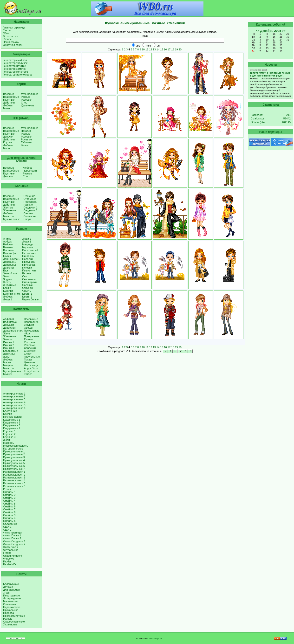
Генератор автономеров (18, 75)
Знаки (7, 593)
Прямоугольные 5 (14, 463)
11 (147, 49)
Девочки (8, 137)
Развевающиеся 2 (14, 475)
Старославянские (14, 622)
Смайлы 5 (9, 504)
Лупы (6, 357)
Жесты (7, 282)
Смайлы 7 (9, 509)
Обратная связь (13, 45)
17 (169, 49)
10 (143, 49)
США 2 (7, 530)
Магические (10, 601)
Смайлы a (9, 518)
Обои (6, 33)
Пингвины (28, 256)
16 (165, 49)
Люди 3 (27, 242)
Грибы (7, 256)
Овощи (28, 328)
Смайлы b (9, 521)
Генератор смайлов (15, 60)
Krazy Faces (31, 371)
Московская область (16, 446)
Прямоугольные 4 (14, 460)
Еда (6, 270)
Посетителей (30, 250)
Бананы (8, 247)
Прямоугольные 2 (14, 454)
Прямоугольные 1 (14, 451)
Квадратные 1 (12, 420)
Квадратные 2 (12, 422)
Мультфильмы (12, 371)
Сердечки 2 (31, 210)
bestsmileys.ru (155, 638)
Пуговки (27, 268)
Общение (29, 196)
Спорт (25, 103)
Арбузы (8, 242)
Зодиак (7, 279)
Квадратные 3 (12, 425)
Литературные (12, 598)
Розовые (26, 100)
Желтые (8, 208)
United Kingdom (13, 556)
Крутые (8, 142)
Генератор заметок (14, 69)
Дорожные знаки (13, 331)
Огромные (30, 199)
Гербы (7, 561)
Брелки (7, 414)
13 (154, 49)
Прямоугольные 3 (14, 457)
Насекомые (31, 319)
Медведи (28, 244)
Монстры (9, 216)
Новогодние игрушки (31, 323)
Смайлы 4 (9, 501)
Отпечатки (10, 604)
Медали (8, 365)
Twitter (28, 374)
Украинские (10, 624)
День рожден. (12, 259)
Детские (8, 587)
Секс (25, 276)
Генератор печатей (14, 66)
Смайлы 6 (9, 506)
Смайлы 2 (9, 495)
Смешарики (29, 282)
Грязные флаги (12, 417)
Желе (7, 333)
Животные (10, 210)
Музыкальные (29, 94)
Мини (7, 108)
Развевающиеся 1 (14, 472)
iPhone (7, 553)
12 (150, 49)
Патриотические (13, 449)
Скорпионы (29, 279)
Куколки (8, 291)
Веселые (9, 94)
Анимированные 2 (14, 396)
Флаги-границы (12, 533)
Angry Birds (31, 368)
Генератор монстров (15, 72)
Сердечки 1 (31, 208)
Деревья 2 (10, 265)
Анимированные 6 (14, 408)
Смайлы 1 (9, 492)
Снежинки (30, 351)
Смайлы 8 (9, 512)
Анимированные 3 (14, 399)
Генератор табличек (15, 63)
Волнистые (10, 322)
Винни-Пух (10, 253)
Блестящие (10, 411)
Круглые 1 (9, 431)
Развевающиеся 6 (14, 486)
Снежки (28, 213)
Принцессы (29, 265)
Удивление (28, 105)
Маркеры (9, 443)
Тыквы (28, 360)
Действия (9, 103)
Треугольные (32, 357)
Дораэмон (9, 328)
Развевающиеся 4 (14, 480)
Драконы (9, 268)
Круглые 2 (9, 434)
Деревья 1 (10, 262)
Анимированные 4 (14, 402)
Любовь (8, 105)
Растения (30, 342)
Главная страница (14, 28)
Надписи (27, 247)
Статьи (7, 30)
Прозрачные (32, 336)
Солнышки (30, 216)
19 (176, 49)
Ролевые (26, 139)
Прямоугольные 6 (14, 466)
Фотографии (10, 36)
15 (162, 49)
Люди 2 (27, 239)
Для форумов (11, 590)
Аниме (7, 239)
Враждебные (11, 97)
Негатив (26, 131)
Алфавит (9, 319)
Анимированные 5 (14, 405)
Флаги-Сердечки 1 (14, 541)
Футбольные (11, 550)
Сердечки (30, 348)
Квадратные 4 (12, 428)
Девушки (8, 325)
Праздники (29, 262)
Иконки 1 (9, 342)
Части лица (31, 365)
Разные (26, 97)
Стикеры (27, 288)
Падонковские (12, 607)
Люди (7, 440)
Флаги (25, 145)
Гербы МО (9, 564)
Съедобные (10, 524)
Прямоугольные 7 (14, 469)
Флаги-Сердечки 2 (14, 544)
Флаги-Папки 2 (12, 538)
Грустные (9, 100)
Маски (7, 362)
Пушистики (29, 270)
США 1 (7, 527)
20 (180, 49)
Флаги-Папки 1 (12, 535)
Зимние (8, 339)
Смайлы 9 (9, 515)
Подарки (27, 259)
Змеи (6, 276)
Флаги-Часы (10, 547)
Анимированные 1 (14, 394)
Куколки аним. (12, 294)
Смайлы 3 (9, 498)
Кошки (7, 288)
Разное (7, 39)
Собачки (27, 285)
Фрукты (27, 291)
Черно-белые (30, 299)
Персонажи (30, 171)
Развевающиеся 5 (14, 483)
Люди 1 (8, 299)
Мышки (8, 374)
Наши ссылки (11, 42)
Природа (9, 613)
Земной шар (11, 273)
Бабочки (8, 244)
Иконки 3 (9, 348)
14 (158, 49)
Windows (9, 559)
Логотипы (9, 354)
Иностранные (11, 596)
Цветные (29, 362)
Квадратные (11, 351)
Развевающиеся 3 (14, 478)
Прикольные (11, 610)
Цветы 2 (27, 297)
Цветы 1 (27, 294)
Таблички (27, 142)
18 (173, 49)
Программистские (14, 616)
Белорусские (11, 584)
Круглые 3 (9, 437)
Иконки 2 (9, 345)
